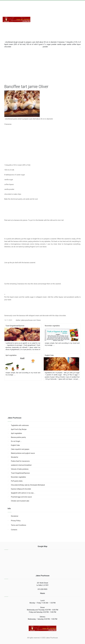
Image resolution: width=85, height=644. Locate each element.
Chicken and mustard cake (20, 501)
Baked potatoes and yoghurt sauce (23, 453)
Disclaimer (15, 516)
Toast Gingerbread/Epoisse (20, 473)
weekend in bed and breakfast (21, 465)
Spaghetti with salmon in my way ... (23, 493)
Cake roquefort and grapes (20, 449)
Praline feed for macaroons (20, 461)
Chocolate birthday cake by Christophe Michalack (28, 485)
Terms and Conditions (19, 525)
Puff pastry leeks (17, 481)
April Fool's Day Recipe (19, 429)
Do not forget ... (16, 441)
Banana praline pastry (18, 437)
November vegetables (18, 477)
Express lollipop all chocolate (21, 489)
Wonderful (14, 457)
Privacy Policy (16, 521)
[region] (42, 66)
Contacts (14, 530)
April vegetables (16, 433)
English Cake (15, 445)
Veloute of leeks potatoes (20, 469)
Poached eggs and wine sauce (21, 497)
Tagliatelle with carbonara (20, 425)
